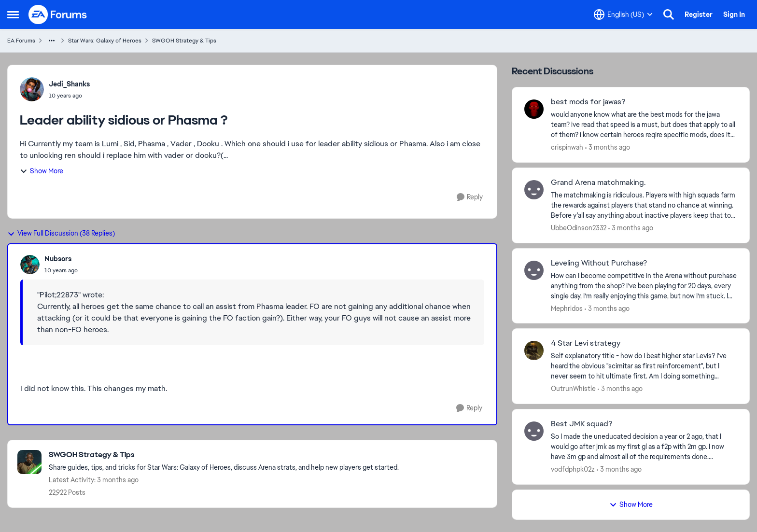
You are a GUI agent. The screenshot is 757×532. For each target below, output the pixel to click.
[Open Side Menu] (13, 14)
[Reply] (470, 197)
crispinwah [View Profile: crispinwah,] (567, 147)
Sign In (734, 14)
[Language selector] (623, 14)
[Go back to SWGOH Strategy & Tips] (224, 455)
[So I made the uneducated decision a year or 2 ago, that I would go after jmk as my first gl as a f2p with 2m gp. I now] (644, 447)
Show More (42, 171)
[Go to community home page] (58, 14)
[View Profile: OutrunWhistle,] (534, 350)
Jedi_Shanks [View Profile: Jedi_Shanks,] (69, 84)
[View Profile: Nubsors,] (30, 265)
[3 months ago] (608, 147)
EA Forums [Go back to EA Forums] (21, 41)
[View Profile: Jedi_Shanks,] (32, 89)
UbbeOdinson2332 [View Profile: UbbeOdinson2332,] (579, 228)
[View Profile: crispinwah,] (534, 109)
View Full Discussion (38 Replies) (61, 233)
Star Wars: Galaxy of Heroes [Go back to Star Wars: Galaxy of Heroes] (105, 41)
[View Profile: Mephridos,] (534, 270)
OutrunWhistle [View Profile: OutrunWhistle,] (573, 389)
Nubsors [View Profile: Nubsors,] (58, 259)
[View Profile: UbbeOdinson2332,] (534, 190)
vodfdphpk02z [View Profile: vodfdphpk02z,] (573, 469)
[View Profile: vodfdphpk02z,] (534, 431)
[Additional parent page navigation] (52, 41)
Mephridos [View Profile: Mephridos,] (567, 308)
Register (699, 14)
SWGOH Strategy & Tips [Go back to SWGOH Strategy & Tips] (184, 41)
